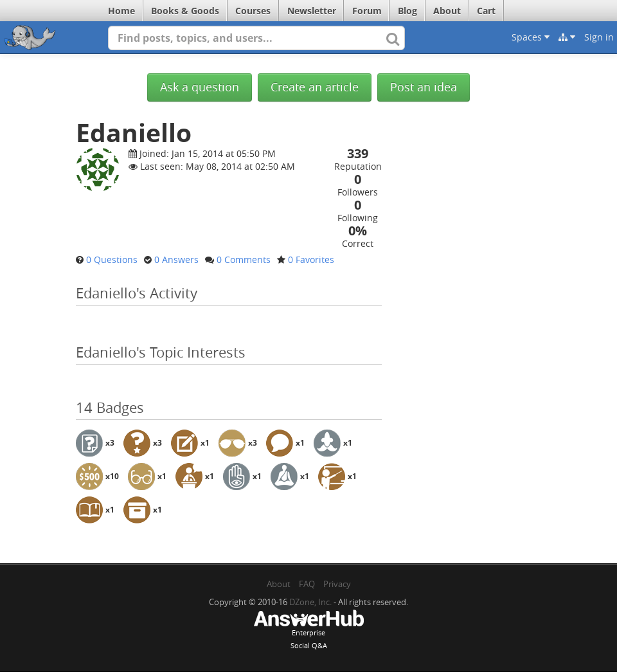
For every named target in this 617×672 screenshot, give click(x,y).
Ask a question (200, 87)
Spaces (531, 37)
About (447, 11)
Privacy (337, 584)
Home (121, 11)
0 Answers (176, 259)
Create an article (315, 87)
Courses (253, 11)
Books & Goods (185, 11)
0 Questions (112, 259)
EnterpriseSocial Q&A (308, 631)
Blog (407, 11)
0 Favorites (311, 259)
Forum (367, 11)
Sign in (599, 37)
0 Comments (244, 259)
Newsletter (312, 11)
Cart (486, 11)
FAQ (307, 584)
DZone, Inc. (310, 602)
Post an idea (424, 87)
